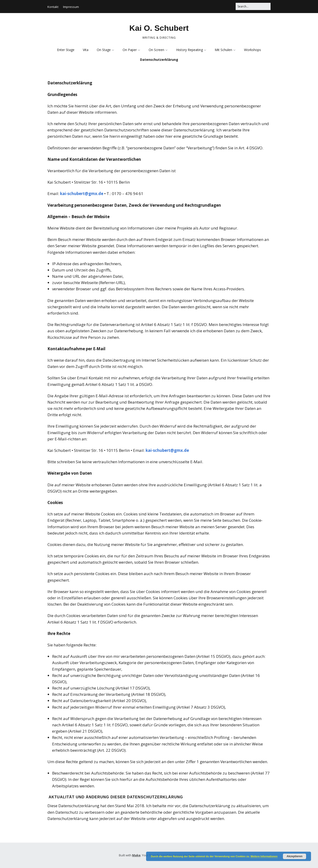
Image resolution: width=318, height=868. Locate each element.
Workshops (253, 50)
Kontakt (53, 7)
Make (136, 855)
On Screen (156, 50)
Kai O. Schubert (159, 28)
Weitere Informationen (264, 856)
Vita (86, 50)
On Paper (130, 50)
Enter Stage (66, 50)
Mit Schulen (223, 50)
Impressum (71, 7)
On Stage (104, 50)
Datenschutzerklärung (159, 60)
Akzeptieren (295, 856)
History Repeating (189, 50)
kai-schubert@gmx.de (82, 194)
